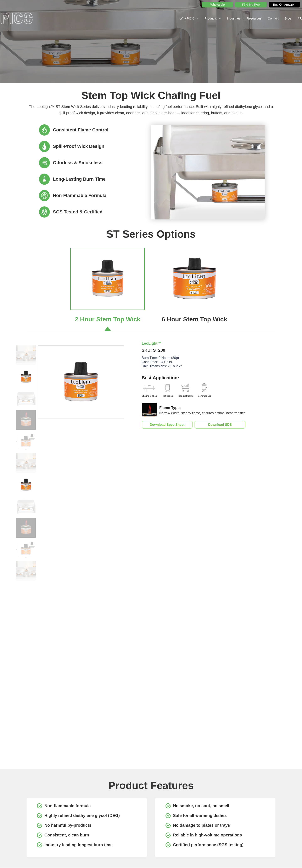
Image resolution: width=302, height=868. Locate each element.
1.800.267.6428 (41, 822)
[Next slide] (285, 731)
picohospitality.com (43, 832)
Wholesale (217, 4)
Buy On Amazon (284, 4)
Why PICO (189, 18)
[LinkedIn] (86, 829)
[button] (300, 18)
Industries (234, 18)
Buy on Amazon (253, 820)
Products (213, 18)
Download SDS (220, 425)
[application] (196, 18)
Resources (254, 18)
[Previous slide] (17, 731)
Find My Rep (251, 4)
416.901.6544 (61, 822)
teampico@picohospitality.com (50, 827)
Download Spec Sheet (167, 425)
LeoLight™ (151, 343)
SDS (208, 808)
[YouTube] (95, 829)
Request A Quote (253, 808)
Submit (261, 782)
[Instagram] (113, 829)
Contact (273, 18)
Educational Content (217, 826)
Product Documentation (219, 820)
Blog (288, 18)
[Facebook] (104, 829)
